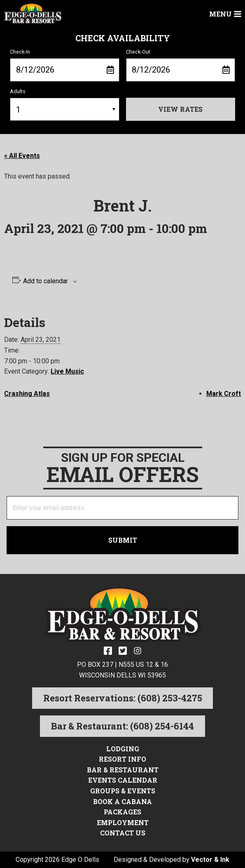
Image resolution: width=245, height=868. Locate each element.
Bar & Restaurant (123, 770)
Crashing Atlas (27, 394)
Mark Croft (224, 394)
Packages (122, 812)
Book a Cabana (122, 801)
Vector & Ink (210, 860)
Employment (123, 822)
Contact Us (123, 833)
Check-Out (181, 65)
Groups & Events (123, 791)
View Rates (180, 109)
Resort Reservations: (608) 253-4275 (123, 698)
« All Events (22, 156)
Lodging (123, 749)
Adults (65, 105)
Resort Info (122, 759)
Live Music (67, 371)
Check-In (65, 65)
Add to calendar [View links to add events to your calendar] (45, 281)
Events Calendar (123, 780)
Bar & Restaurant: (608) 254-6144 (122, 726)
